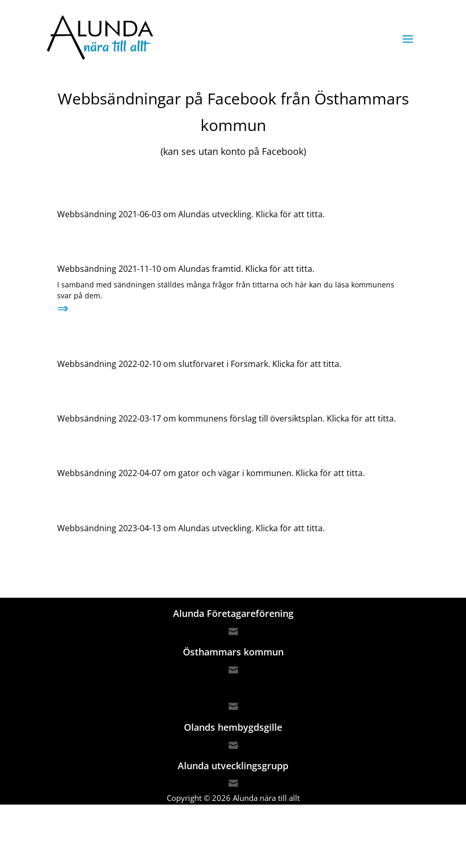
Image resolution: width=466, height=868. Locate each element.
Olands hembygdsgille (233, 727)
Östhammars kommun (233, 652)
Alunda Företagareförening (233, 613)
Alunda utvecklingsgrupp (233, 766)
